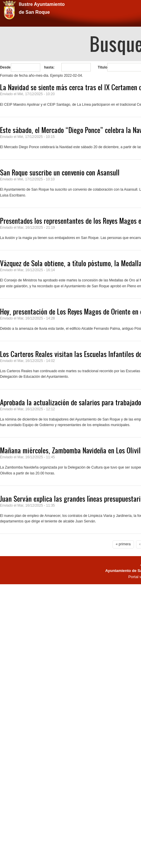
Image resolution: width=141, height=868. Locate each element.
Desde (5, 67)
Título (103, 67)
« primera (123, 544)
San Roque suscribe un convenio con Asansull (60, 172)
